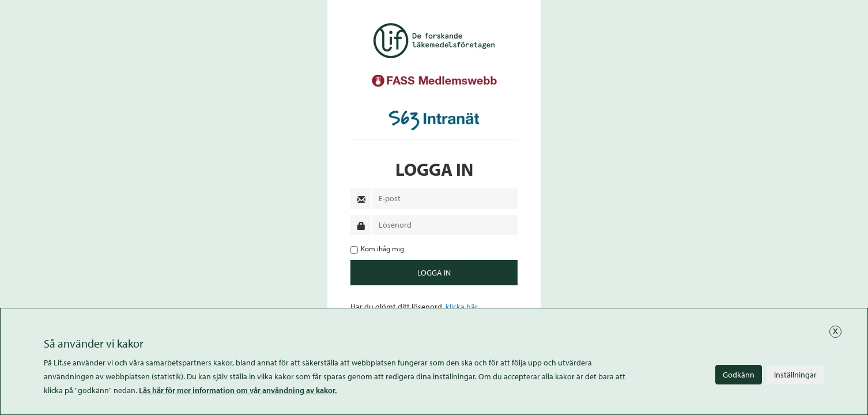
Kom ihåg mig (377, 249)
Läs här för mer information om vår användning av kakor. (238, 390)
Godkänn (739, 375)
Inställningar (795, 375)
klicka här (462, 307)
